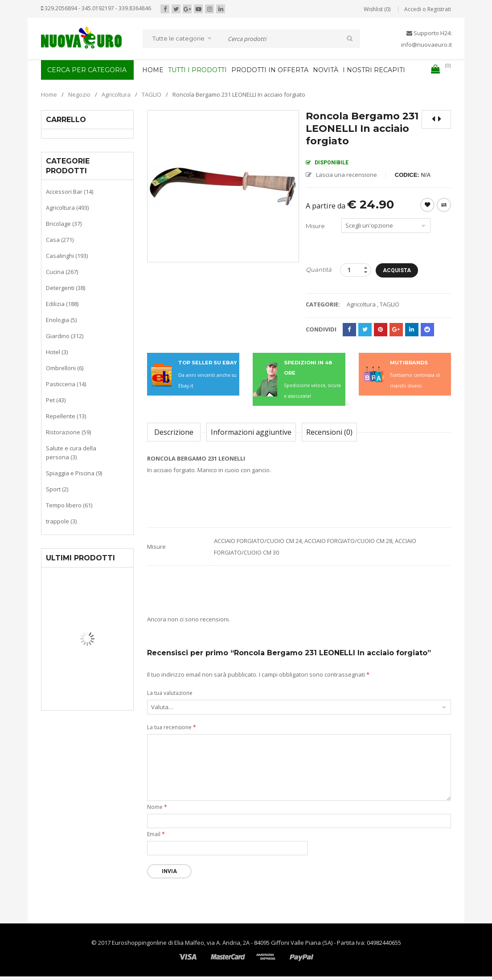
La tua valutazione (170, 693)
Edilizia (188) (62, 304)
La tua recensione (172, 727)
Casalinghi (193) (67, 256)
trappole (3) (61, 521)
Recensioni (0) (329, 432)
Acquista (397, 270)
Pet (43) (56, 400)
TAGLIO (152, 94)
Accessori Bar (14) (70, 192)
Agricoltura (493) (67, 208)
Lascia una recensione (346, 175)
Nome (157, 807)
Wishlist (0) (377, 9)
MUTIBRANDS (409, 363)
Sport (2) (57, 489)
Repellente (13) (66, 416)
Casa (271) (60, 240)
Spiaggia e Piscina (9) (74, 473)
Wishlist (427, 205)
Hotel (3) (57, 352)
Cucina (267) (62, 272)
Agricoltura (116, 94)
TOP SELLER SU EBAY (208, 363)
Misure (315, 226)
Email (156, 834)
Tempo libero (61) (69, 505)
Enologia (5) (61, 320)
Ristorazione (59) (68, 432)
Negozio (79, 94)
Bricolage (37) (64, 224)
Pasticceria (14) (66, 384)
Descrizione (174, 432)
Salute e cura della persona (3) (71, 453)
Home (49, 94)
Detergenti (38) (66, 288)
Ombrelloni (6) (65, 368)
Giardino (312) (65, 336)
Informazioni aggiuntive (251, 432)
